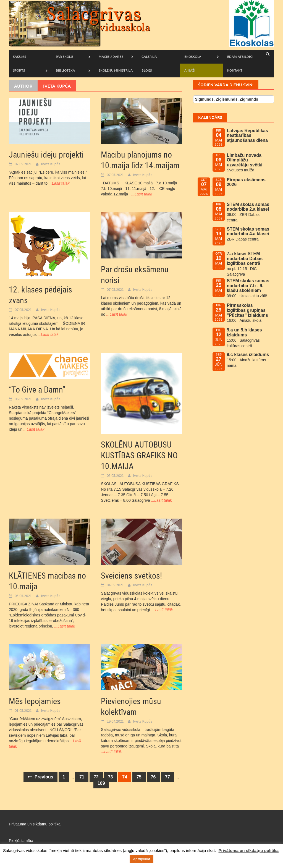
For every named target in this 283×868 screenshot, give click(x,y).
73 (111, 777)
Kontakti (235, 70)
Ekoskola (193, 57)
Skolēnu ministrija (116, 70)
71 (82, 777)
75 (139, 777)
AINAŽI (190, 70)
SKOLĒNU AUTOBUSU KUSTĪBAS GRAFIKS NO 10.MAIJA (139, 455)
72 (96, 777)
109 (101, 783)
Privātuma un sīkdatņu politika (35, 824)
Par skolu (64, 57)
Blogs (147, 70)
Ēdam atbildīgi (240, 57)
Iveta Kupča (51, 164)
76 (153, 777)
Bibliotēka (65, 70)
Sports (19, 70)
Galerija (149, 57)
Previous (40, 777)
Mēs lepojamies (35, 701)
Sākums (19, 57)
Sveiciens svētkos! (131, 576)
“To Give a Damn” (37, 390)
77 (167, 777)
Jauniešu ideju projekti (46, 155)
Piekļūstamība (21, 841)
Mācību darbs (111, 57)
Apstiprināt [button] (141, 859)
